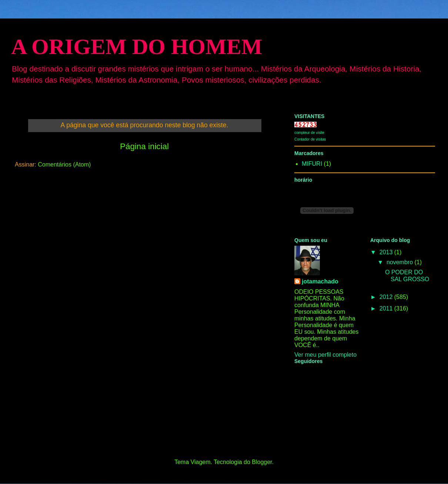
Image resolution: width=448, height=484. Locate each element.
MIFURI (312, 164)
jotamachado (320, 281)
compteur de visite (309, 133)
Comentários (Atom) (64, 164)
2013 (387, 252)
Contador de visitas (310, 139)
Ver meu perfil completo (325, 355)
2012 (387, 297)
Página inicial (144, 146)
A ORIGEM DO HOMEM (137, 47)
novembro (401, 262)
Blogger (262, 462)
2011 (387, 308)
